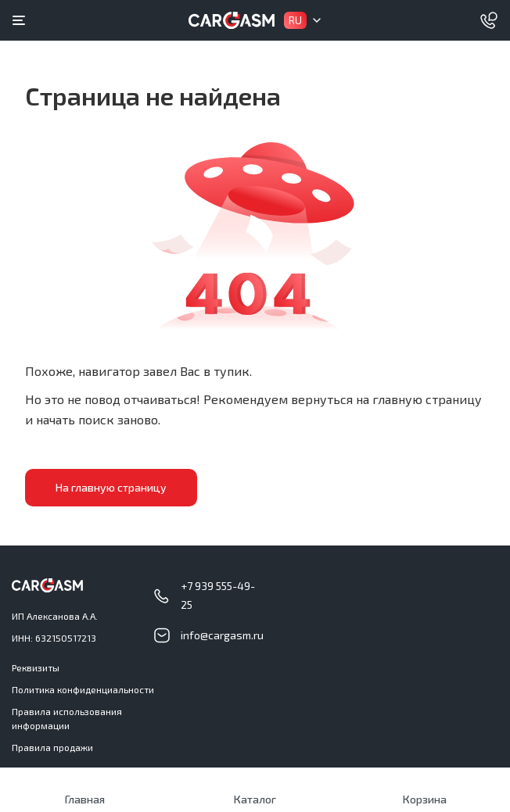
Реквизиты (36, 667)
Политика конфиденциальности (83, 689)
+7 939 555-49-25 (218, 595)
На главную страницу (111, 487)
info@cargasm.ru (222, 635)
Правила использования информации (67, 718)
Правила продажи (52, 747)
